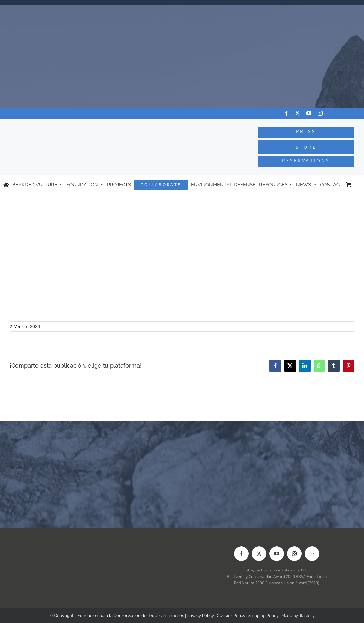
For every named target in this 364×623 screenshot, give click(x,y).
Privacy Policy (200, 615)
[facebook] (286, 113)
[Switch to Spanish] (358, 185)
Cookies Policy (231, 615)
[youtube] (309, 113)
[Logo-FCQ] (68, 125)
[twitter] (298, 113)
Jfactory (307, 615)
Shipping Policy (263, 615)
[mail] (312, 554)
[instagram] (320, 113)
